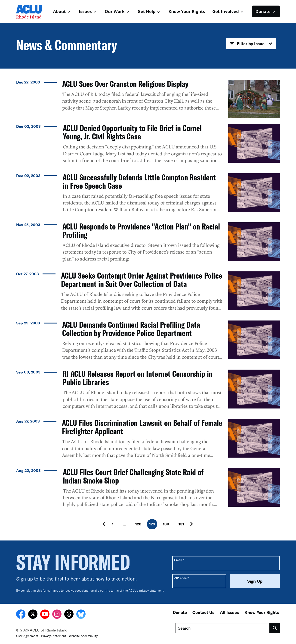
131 (181, 524)
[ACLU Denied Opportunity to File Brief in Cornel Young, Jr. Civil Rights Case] (148, 146)
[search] (275, 628)
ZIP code (181, 578)
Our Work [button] (115, 11)
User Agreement (27, 636)
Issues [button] (85, 11)
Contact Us (203, 612)
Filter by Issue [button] (251, 44)
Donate (180, 612)
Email (179, 560)
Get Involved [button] (225, 11)
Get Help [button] (147, 11)
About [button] (60, 11)
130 (166, 524)
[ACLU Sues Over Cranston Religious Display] (148, 99)
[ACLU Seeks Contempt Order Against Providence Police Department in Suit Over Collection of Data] (148, 293)
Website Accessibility (83, 636)
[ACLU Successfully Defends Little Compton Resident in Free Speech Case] (148, 195)
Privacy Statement (54, 636)
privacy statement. (152, 591)
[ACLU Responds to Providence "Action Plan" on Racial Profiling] (148, 244)
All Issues (229, 612)
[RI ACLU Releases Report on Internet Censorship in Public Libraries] (148, 391)
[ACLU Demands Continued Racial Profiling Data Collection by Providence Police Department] (148, 342)
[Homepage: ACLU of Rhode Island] (32, 12)
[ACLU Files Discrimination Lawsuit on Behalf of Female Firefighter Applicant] (148, 440)
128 (138, 524)
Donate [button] (263, 11)
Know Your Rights (187, 11)
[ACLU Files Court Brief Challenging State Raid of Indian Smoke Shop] (148, 490)
